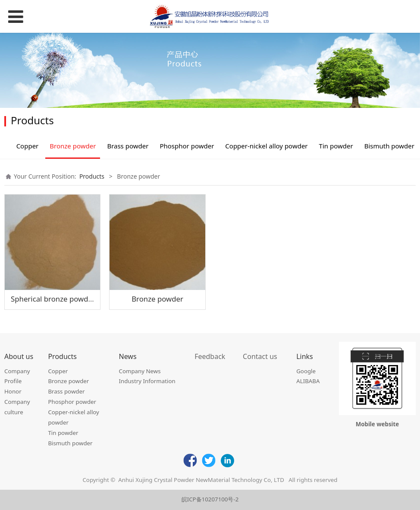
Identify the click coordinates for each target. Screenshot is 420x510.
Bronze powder (73, 146)
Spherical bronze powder (53, 299)
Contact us (260, 356)
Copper (28, 146)
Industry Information (147, 381)
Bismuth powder (389, 146)
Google (306, 371)
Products (92, 176)
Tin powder (336, 146)
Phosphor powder (187, 146)
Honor (13, 391)
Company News (140, 371)
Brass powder (128, 146)
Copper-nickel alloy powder (266, 146)
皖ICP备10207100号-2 (210, 499)
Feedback (210, 356)
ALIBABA (308, 381)
